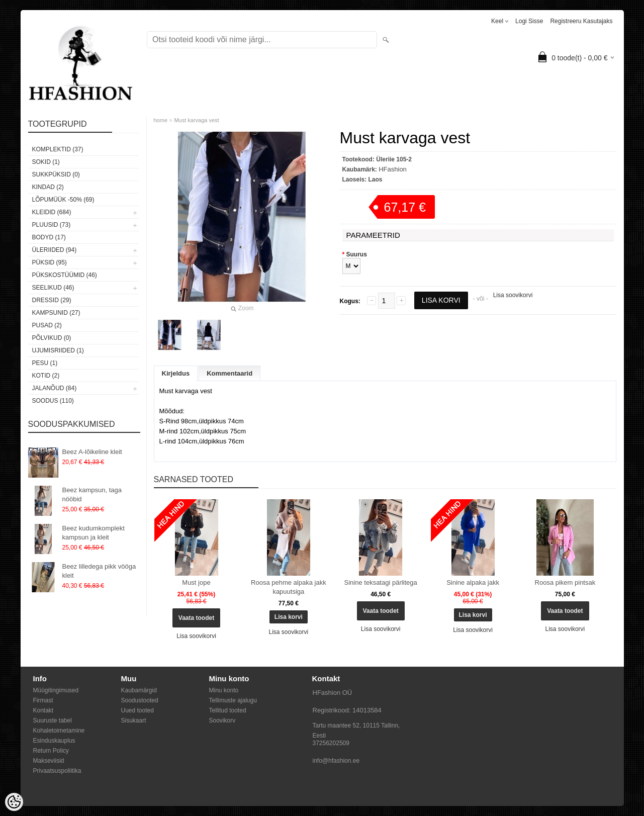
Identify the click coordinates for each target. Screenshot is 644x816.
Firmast (43, 700)
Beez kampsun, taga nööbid (92, 494)
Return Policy (51, 751)
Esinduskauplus (54, 741)
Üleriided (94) (55, 250)
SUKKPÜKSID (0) (56, 174)
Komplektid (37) (58, 149)
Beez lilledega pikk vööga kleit (99, 571)
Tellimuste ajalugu (233, 700)
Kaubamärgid (139, 690)
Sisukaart (134, 720)
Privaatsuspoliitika (57, 771)
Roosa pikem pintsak (565, 582)
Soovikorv (222, 720)
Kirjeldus (176, 373)
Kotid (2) (46, 376)
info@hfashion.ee (336, 761)
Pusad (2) (47, 325)
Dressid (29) (52, 300)
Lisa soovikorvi (513, 295)
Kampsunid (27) (56, 313)
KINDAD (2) (48, 187)
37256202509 (331, 743)
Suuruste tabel (53, 720)
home (161, 120)
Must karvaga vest (196, 120)
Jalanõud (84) (55, 388)
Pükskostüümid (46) (65, 275)
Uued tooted (137, 710)
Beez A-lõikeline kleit (92, 452)
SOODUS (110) (53, 401)
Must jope (196, 582)
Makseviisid (49, 761)
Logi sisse (529, 21)
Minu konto (224, 690)
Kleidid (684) (52, 212)
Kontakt (43, 710)
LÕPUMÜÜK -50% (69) (63, 200)
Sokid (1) (46, 162)
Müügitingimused (56, 690)
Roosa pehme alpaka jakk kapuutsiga (289, 587)
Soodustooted (140, 700)
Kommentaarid (229, 373)
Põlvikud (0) (52, 338)
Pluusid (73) (52, 225)
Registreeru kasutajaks (581, 21)
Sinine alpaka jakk (473, 582)
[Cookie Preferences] (14, 802)
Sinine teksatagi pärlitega (381, 582)
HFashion (393, 169)
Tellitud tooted (228, 710)
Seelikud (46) (53, 288)
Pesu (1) (45, 363)
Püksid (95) (50, 262)
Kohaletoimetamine (59, 731)
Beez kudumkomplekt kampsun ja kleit (94, 533)
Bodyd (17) (49, 237)
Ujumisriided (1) (58, 350)
